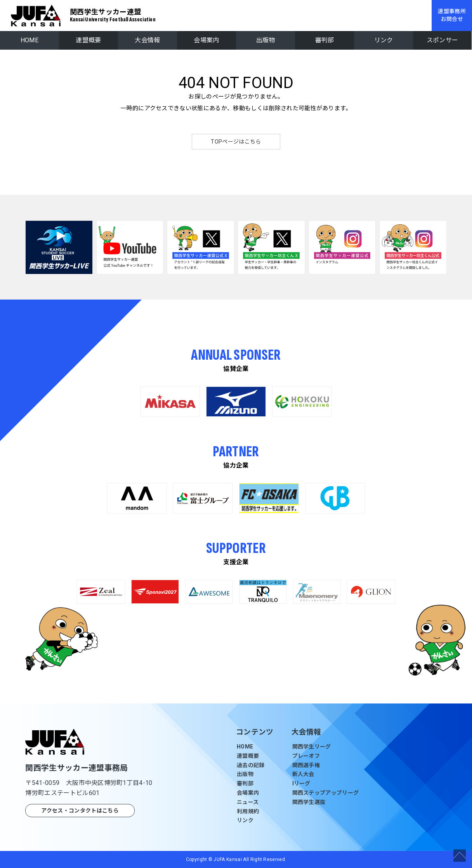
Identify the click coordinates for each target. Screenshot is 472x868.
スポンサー (442, 40)
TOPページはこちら (236, 142)
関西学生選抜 (309, 802)
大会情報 (147, 40)
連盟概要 (88, 40)
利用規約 (248, 811)
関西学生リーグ (312, 747)
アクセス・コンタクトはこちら (80, 811)
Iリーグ (301, 783)
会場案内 (206, 40)
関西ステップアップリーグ (326, 793)
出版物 (266, 40)
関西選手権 (306, 765)
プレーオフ (306, 756)
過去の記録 (251, 765)
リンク (384, 40)
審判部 (325, 40)
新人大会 (303, 774)
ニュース (248, 802)
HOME (29, 40)
